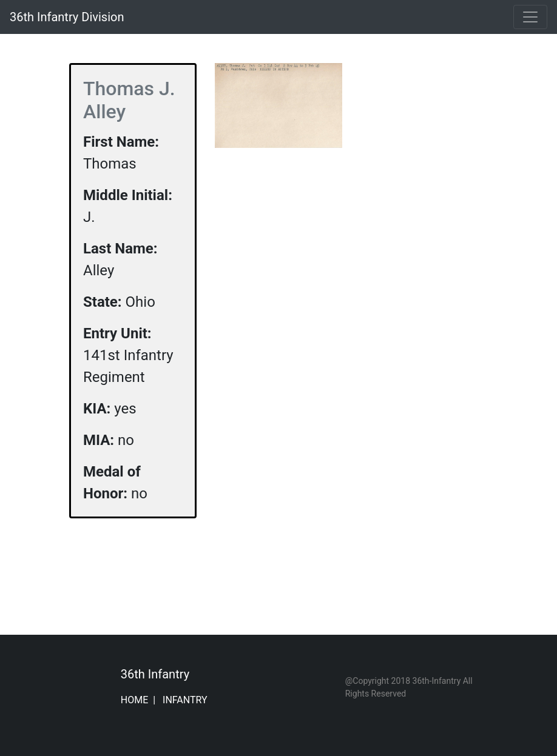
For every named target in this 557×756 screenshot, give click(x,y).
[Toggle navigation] (530, 17)
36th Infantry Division (67, 17)
